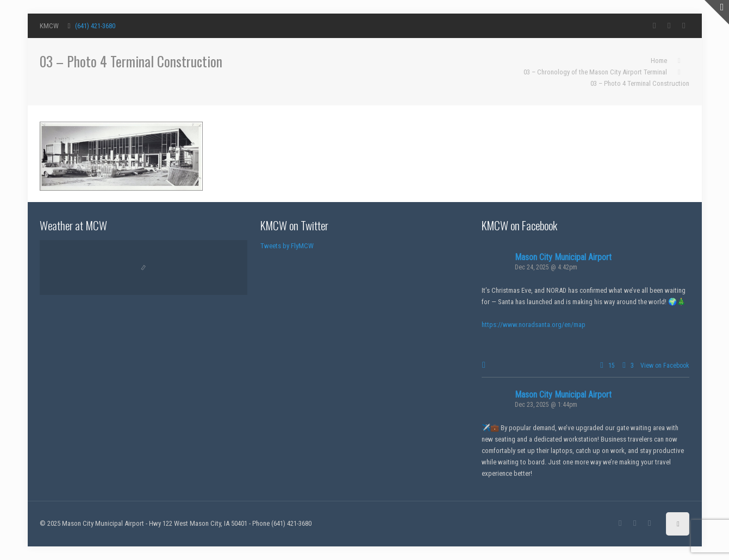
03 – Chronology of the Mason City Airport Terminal (595, 72)
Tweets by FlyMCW (287, 246)
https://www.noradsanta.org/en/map (534, 325)
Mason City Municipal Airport (563, 257)
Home (659, 61)
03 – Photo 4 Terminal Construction (640, 83)
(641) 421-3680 (95, 26)
